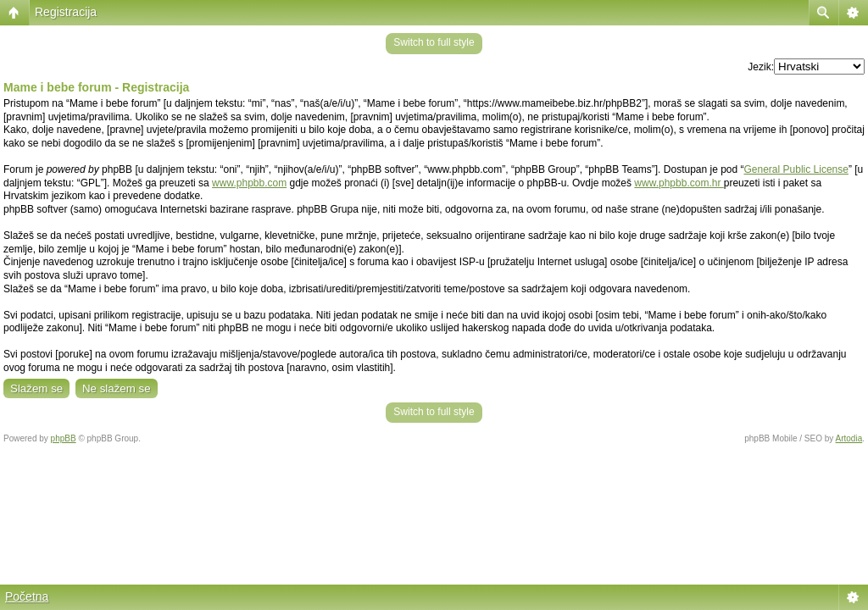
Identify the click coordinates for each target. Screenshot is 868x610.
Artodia (849, 438)
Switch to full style (434, 42)
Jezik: (761, 67)
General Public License (796, 169)
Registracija (66, 12)
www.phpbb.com (249, 183)
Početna (27, 596)
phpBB (64, 438)
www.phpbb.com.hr (679, 183)
